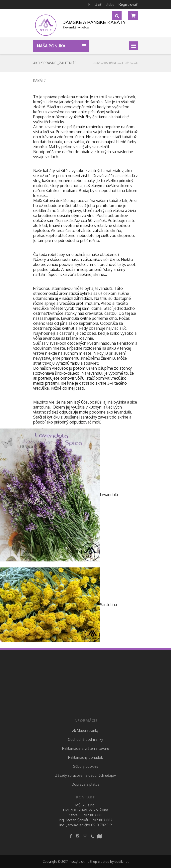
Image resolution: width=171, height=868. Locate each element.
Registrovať (128, 4)
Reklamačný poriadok (85, 757)
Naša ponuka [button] (52, 46)
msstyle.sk (77, 862)
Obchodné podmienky (85, 739)
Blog (96, 63)
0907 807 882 (101, 820)
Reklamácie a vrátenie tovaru (86, 748)
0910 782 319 (101, 825)
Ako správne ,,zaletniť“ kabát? (120, 63)
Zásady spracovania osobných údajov (85, 775)
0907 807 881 (91, 815)
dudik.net (121, 862)
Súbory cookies (86, 766)
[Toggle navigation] (134, 46)
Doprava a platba (86, 784)
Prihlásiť (95, 4)
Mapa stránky (85, 730)
